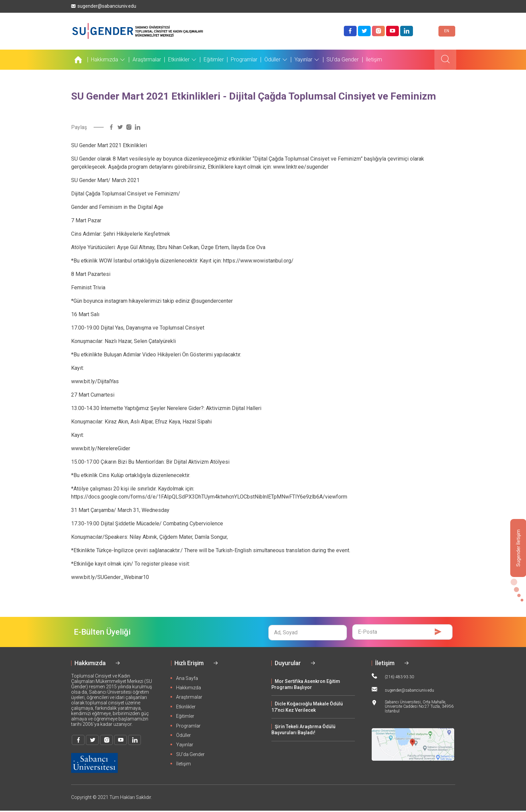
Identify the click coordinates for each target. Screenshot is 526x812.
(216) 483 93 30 (393, 677)
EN (447, 32)
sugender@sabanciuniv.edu (104, 6)
